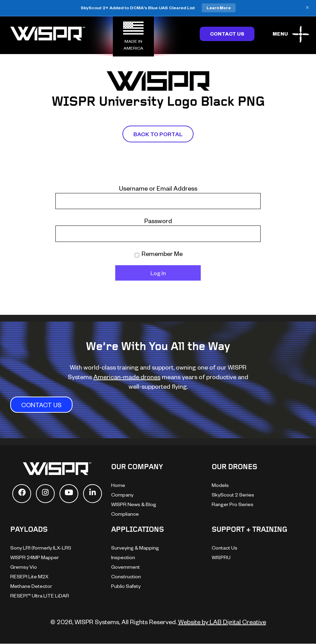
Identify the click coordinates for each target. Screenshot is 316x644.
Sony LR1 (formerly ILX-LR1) (41, 548)
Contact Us (227, 34)
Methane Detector (31, 586)
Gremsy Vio (24, 567)
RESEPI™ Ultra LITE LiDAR (40, 596)
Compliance (125, 514)
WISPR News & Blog (134, 504)
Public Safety (126, 586)
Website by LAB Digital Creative (222, 622)
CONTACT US (41, 405)
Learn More (219, 8)
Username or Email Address (158, 188)
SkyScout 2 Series (233, 495)
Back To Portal (158, 134)
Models (220, 485)
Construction (126, 576)
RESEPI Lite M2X (29, 576)
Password (158, 221)
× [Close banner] (307, 8)
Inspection (123, 557)
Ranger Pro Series (233, 504)
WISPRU (221, 557)
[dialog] (303, 630)
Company (122, 495)
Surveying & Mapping (135, 548)
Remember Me (159, 253)
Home (118, 485)
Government (126, 567)
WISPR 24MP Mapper (35, 557)
